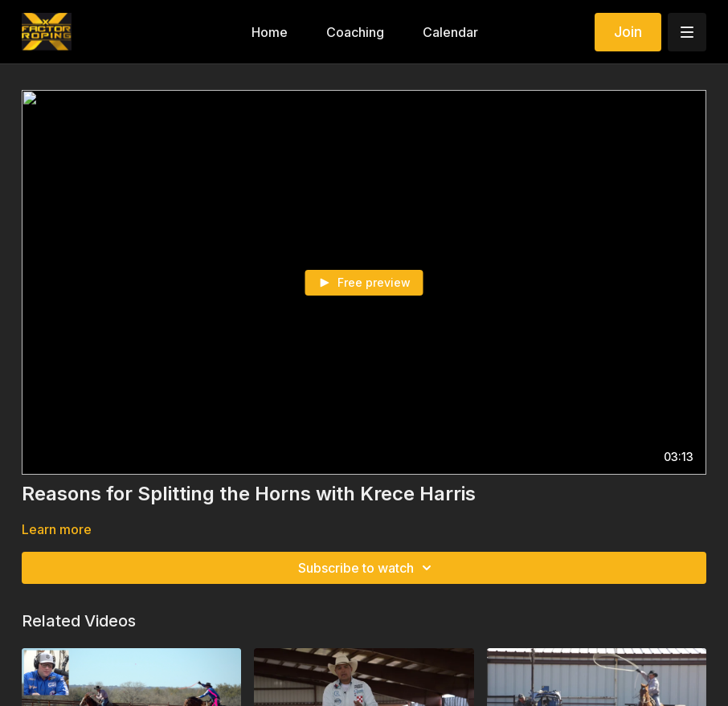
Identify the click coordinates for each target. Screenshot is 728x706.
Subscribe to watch (367, 568)
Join (628, 32)
